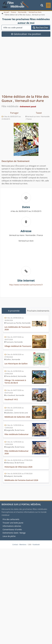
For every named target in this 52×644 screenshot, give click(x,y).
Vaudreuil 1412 (11, 399)
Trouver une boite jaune (13, 523)
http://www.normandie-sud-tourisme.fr (26, 285)
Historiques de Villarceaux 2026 (18, 467)
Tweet (39, 113)
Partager (14, 113)
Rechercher (41, 27)
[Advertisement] (25, 68)
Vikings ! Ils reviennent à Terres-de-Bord (15, 381)
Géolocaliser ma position (26, 34)
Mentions (23, 544)
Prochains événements (38, 311)
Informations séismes (12, 526)
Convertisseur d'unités (12, 529)
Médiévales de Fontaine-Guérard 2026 (21, 480)
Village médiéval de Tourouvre (18, 346)
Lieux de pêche (9, 536)
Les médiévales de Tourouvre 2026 (17, 328)
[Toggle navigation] (48, 5)
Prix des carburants (11, 519)
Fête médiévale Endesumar (17, 434)
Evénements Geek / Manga (14, 533)
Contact (15, 544)
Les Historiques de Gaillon (16, 364)
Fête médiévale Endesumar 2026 (17, 452)
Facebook (36, 544)
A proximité (14, 311)
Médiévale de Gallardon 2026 (17, 417)
